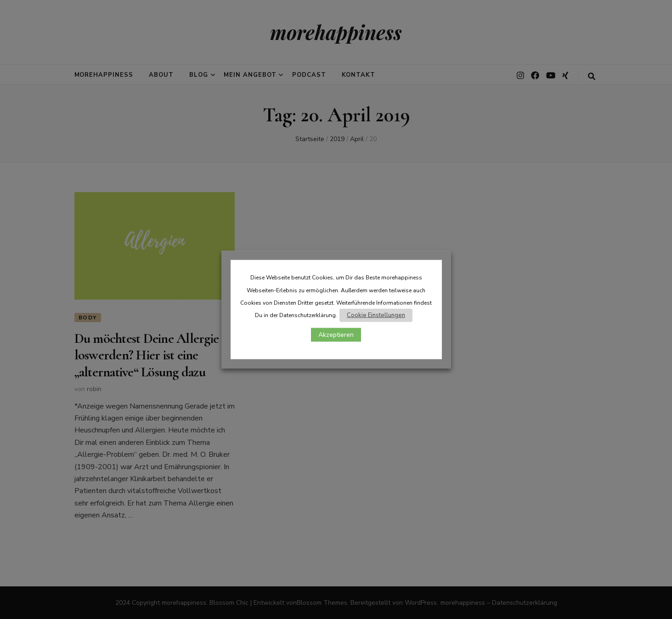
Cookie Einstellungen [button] (376, 315)
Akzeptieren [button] (336, 335)
